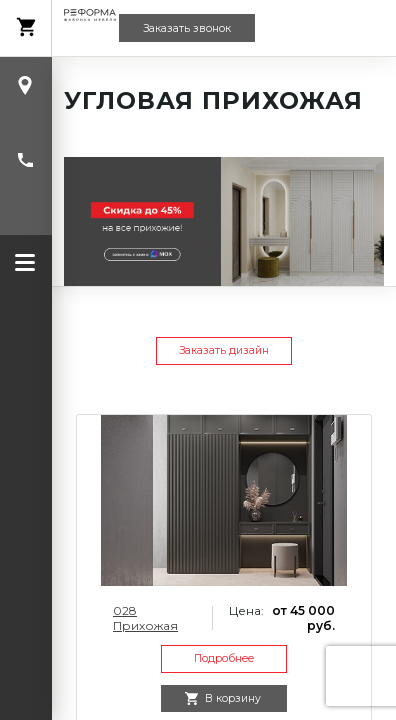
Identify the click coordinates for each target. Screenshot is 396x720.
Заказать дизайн (224, 350)
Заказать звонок (187, 28)
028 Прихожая (145, 618)
